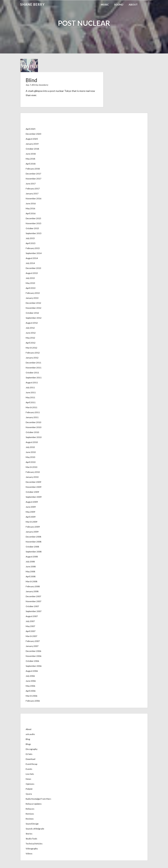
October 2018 (32, 149)
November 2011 (33, 368)
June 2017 (31, 184)
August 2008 (32, 557)
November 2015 (33, 223)
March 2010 (31, 467)
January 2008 (32, 591)
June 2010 (31, 452)
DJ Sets (29, 754)
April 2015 (31, 243)
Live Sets (30, 774)
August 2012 (32, 323)
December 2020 (33, 134)
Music (105, 5)
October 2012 (32, 313)
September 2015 (34, 233)
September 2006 (34, 666)
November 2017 (33, 179)
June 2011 (31, 392)
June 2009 (31, 507)
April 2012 (31, 343)
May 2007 (30, 626)
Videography (32, 849)
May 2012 (30, 338)
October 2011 (32, 373)
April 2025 (31, 129)
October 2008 (32, 547)
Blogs (28, 744)
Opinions (30, 784)
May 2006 (30, 686)
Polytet (29, 789)
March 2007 (31, 636)
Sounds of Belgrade (35, 829)
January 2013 (32, 298)
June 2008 (31, 567)
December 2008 (33, 537)
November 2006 (33, 656)
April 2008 (31, 576)
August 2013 (32, 273)
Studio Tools (31, 839)
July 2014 (30, 263)
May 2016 (30, 208)
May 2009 (30, 512)
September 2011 (34, 378)
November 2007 (33, 601)
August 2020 (32, 139)
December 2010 (33, 422)
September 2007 (34, 611)
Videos (29, 854)
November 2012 (33, 308)
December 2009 (33, 482)
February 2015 (33, 248)
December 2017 (33, 174)
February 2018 (33, 169)
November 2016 (33, 198)
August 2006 (32, 671)
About (133, 5)
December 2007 (33, 596)
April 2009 (31, 517)
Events (29, 769)
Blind (31, 80)
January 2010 (32, 477)
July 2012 (30, 328)
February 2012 (33, 353)
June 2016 (31, 203)
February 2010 (33, 472)
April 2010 (31, 462)
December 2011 (33, 363)
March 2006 (31, 696)
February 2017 (33, 189)
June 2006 (31, 681)
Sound (119, 5)
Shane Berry (33, 4)
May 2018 (30, 159)
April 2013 (31, 288)
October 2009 (32, 492)
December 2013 (33, 268)
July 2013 (30, 278)
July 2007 (30, 621)
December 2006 (33, 651)
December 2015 (33, 218)
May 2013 (30, 283)
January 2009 (32, 532)
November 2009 (33, 487)
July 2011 (30, 387)
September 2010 (34, 437)
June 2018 (31, 154)
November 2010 (33, 427)
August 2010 (32, 442)
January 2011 (32, 417)
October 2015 (32, 228)
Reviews (30, 819)
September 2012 (34, 318)
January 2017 (32, 194)
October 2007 (32, 606)
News (28, 779)
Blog (28, 739)
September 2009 (34, 497)
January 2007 (32, 646)
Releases (30, 809)
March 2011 (31, 407)
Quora (29, 794)
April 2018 (31, 164)
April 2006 (31, 691)
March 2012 (31, 348)
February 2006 (33, 701)
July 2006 (30, 676)
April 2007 (31, 631)
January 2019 (32, 144)
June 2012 (31, 333)
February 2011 (33, 412)
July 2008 (30, 562)
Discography (32, 749)
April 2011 (31, 402)
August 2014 (32, 258)
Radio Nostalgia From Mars (38, 799)
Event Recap (31, 764)
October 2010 (32, 432)
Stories (29, 834)
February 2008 (33, 586)
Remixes (30, 814)
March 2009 (31, 522)
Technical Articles (34, 844)
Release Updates (34, 804)
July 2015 (30, 238)
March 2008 (31, 581)
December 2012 (33, 303)
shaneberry (43, 85)
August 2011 (32, 382)
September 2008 (34, 552)
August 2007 (32, 616)
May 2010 (30, 457)
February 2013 (33, 293)
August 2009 (32, 502)
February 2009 (33, 527)
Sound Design (32, 824)
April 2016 (31, 213)
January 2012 (32, 358)
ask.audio (30, 734)
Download (30, 759)
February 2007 (33, 641)
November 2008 (33, 542)
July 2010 (30, 447)
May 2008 (30, 571)
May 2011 (30, 397)
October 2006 (32, 661)
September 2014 (34, 253)
